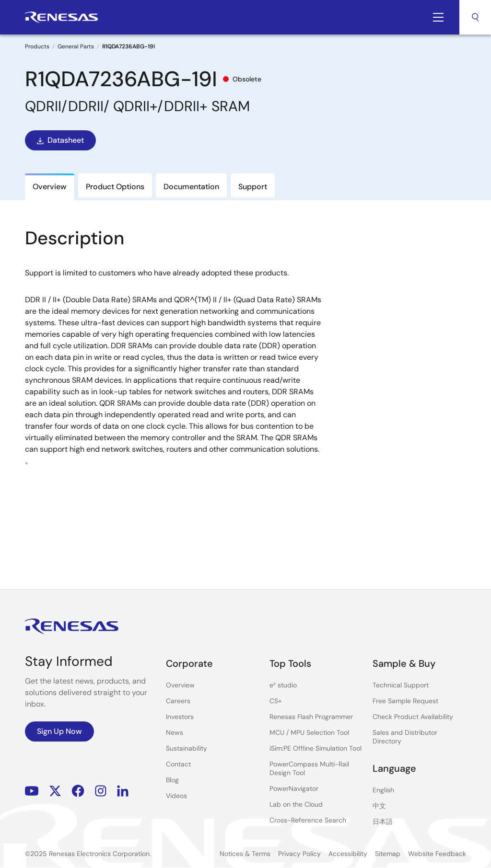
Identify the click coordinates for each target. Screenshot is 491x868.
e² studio (283, 685)
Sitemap (388, 854)
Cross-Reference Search (308, 820)
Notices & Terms (245, 854)
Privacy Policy (299, 854)
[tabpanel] (245, 386)
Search (475, 17)
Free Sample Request (405, 701)
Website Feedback (437, 854)
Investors (180, 717)
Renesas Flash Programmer (311, 717)
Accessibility (348, 854)
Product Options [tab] (115, 187)
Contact (178, 764)
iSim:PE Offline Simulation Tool (316, 748)
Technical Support (401, 685)
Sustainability (187, 748)
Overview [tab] (50, 187)
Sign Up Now (59, 731)
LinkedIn (123, 791)
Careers (178, 701)
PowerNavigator (294, 788)
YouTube (32, 791)
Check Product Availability (413, 717)
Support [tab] (253, 187)
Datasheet (59, 140)
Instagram (101, 791)
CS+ (276, 701)
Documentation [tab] (191, 187)
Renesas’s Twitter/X (55, 791)
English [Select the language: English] (383, 790)
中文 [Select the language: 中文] (379, 806)
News (175, 732)
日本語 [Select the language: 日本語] (383, 822)
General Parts (76, 46)
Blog (172, 780)
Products (37, 46)
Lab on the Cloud (296, 804)
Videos (176, 796)
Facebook (78, 791)
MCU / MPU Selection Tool (309, 732)
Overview (180, 685)
